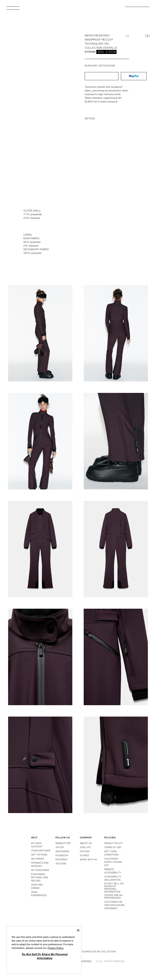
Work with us (88, 859)
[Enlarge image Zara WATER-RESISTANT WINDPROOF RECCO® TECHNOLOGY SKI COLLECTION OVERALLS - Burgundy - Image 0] (42, 87)
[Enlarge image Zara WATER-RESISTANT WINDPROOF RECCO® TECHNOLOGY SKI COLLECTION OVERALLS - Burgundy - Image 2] (40, 333)
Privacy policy (113, 843)
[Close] (78, 930)
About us (86, 843)
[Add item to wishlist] (127, 36)
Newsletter (63, 843)
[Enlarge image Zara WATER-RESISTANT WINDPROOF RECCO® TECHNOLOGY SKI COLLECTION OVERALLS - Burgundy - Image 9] (116, 657)
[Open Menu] (15, 9)
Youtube (61, 864)
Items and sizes (41, 851)
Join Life (85, 847)
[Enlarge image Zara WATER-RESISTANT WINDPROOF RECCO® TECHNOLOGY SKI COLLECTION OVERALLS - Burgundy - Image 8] (40, 657)
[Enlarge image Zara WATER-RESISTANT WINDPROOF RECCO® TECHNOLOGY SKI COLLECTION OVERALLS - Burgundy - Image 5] (116, 441)
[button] (102, 76)
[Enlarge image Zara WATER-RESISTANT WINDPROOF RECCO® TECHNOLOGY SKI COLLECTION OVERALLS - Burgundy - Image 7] (116, 549)
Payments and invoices (40, 864)
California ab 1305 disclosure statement (114, 905)
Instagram (62, 851)
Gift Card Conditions (111, 853)
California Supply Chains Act (113, 862)
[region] (44, 950)
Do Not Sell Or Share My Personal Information (114, 888)
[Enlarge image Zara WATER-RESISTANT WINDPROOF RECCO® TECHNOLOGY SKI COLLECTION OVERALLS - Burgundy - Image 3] (116, 333)
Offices (85, 851)
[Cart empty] (147, 36)
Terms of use (113, 847)
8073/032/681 (107, 66)
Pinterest (62, 859)
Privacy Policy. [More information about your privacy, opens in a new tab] (56, 948)
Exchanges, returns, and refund (40, 877)
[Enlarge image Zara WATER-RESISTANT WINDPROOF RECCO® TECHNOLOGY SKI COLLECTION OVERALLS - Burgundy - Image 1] (116, 225)
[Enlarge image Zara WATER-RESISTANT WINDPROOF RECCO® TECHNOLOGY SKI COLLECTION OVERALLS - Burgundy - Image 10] (40, 765)
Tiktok (60, 847)
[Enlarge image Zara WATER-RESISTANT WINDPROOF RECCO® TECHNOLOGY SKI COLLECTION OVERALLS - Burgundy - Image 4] (40, 441)
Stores (84, 855)
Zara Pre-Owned (37, 886)
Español (87, 961)
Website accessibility (113, 871)
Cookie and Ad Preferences (113, 897)
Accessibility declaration (113, 878)
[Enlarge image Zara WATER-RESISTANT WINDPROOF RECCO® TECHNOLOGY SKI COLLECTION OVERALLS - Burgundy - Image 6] (40, 549)
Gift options (39, 855)
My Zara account (37, 845)
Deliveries (38, 859)
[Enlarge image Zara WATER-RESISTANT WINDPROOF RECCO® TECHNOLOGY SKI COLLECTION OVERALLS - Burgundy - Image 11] (116, 765)
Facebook (62, 855)
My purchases (40, 870)
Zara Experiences (39, 894)
